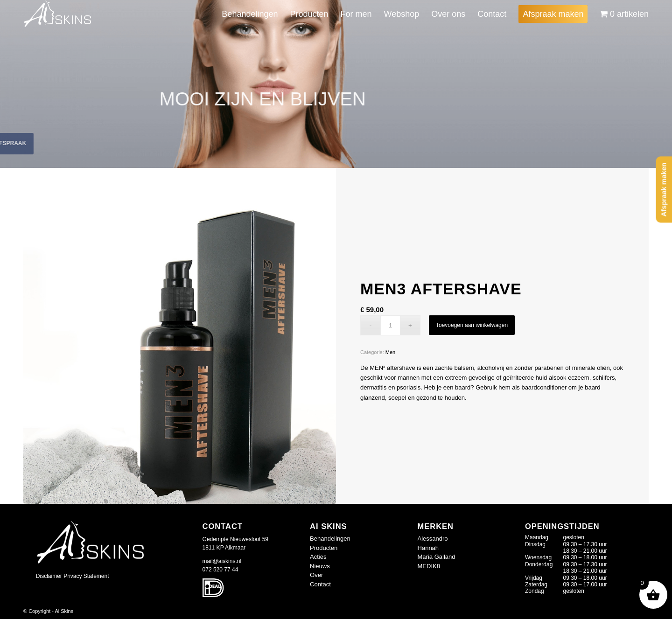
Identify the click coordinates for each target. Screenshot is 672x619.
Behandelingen (330, 539)
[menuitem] (250, 14)
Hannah (428, 548)
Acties (318, 557)
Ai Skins (64, 611)
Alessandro (433, 539)
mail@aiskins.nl (222, 561)
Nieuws (320, 566)
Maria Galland (437, 557)
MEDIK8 (429, 566)
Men (390, 352)
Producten (324, 548)
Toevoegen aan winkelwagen (472, 325)
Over (316, 575)
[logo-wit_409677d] (58, 14)
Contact (320, 584)
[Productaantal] (390, 325)
